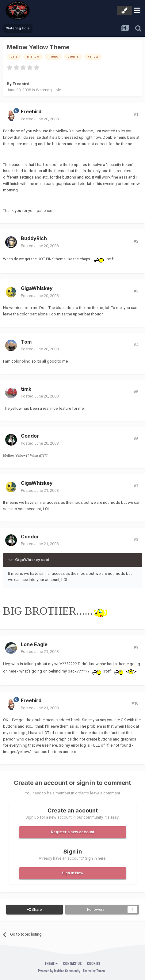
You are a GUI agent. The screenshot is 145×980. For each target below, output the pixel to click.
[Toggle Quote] (11, 560)
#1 (136, 114)
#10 (135, 703)
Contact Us (72, 963)
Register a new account (72, 832)
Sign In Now (73, 873)
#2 (136, 241)
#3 (136, 291)
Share (34, 910)
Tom (26, 342)
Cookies (94, 963)
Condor (30, 436)
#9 (136, 647)
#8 (136, 539)
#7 (136, 486)
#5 (136, 392)
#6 (136, 439)
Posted (40, 119)
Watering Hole (48, 90)
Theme (51, 963)
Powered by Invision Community (59, 971)
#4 (136, 345)
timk (26, 389)
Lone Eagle (34, 644)
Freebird (21, 84)
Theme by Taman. (94, 971)
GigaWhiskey (37, 288)
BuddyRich (34, 238)
